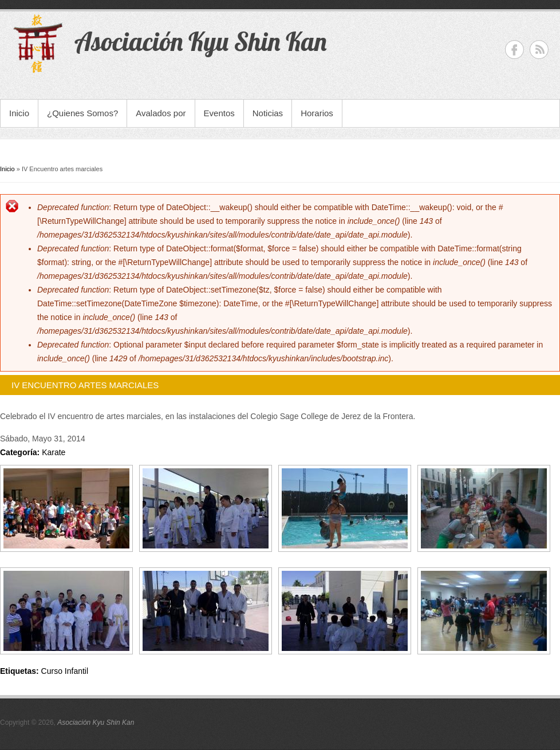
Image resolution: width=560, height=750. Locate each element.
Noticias (268, 113)
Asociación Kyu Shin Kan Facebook (514, 50)
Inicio (19, 113)
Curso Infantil (65, 671)
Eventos (219, 113)
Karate (54, 452)
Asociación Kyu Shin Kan (96, 723)
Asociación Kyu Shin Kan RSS (539, 50)
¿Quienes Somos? (82, 113)
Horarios (317, 113)
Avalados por (161, 113)
